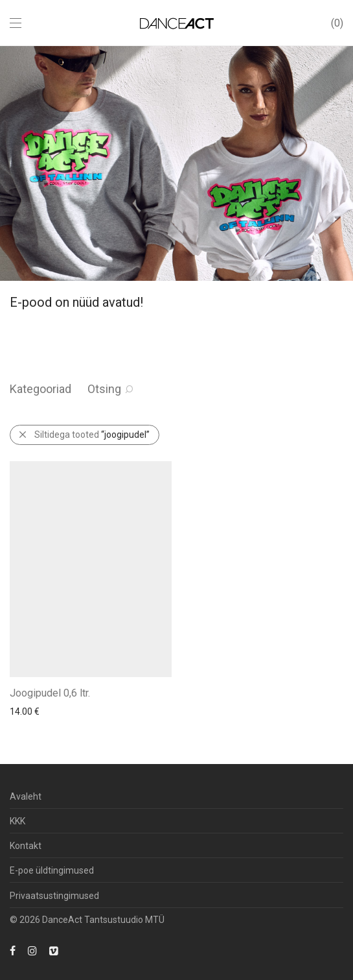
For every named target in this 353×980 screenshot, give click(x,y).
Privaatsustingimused (54, 896)
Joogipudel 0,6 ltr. (50, 693)
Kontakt (26, 846)
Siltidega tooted (92, 435)
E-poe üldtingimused (52, 870)
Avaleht (26, 796)
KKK (17, 821)
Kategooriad (40, 389)
